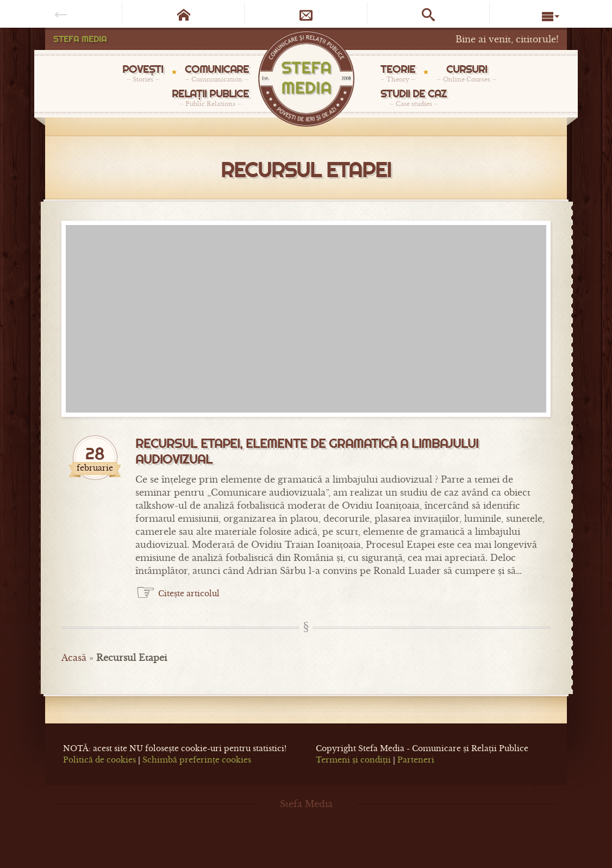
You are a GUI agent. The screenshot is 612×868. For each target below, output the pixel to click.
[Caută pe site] (429, 14)
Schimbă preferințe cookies (197, 760)
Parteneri (416, 760)
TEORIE (398, 73)
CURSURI (467, 73)
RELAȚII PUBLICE (210, 97)
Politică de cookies (99, 760)
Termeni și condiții (353, 760)
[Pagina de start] (183, 14)
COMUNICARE (217, 73)
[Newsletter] (306, 14)
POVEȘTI (143, 73)
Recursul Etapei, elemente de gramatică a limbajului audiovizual (307, 451)
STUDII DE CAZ (414, 97)
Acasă (74, 658)
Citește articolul (189, 594)
